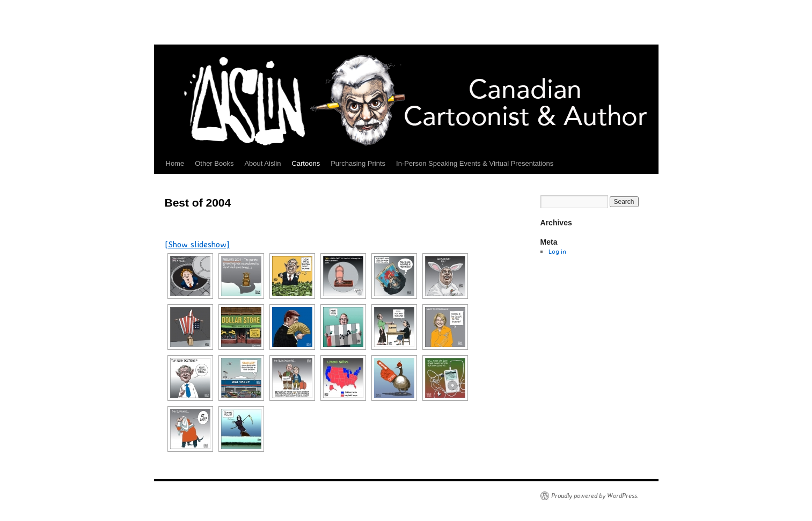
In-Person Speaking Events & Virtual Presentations (475, 163)
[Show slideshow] (197, 244)
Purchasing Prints (358, 163)
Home (175, 163)
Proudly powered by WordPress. (595, 496)
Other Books (214, 163)
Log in (557, 251)
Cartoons (306, 163)
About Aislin (262, 163)
